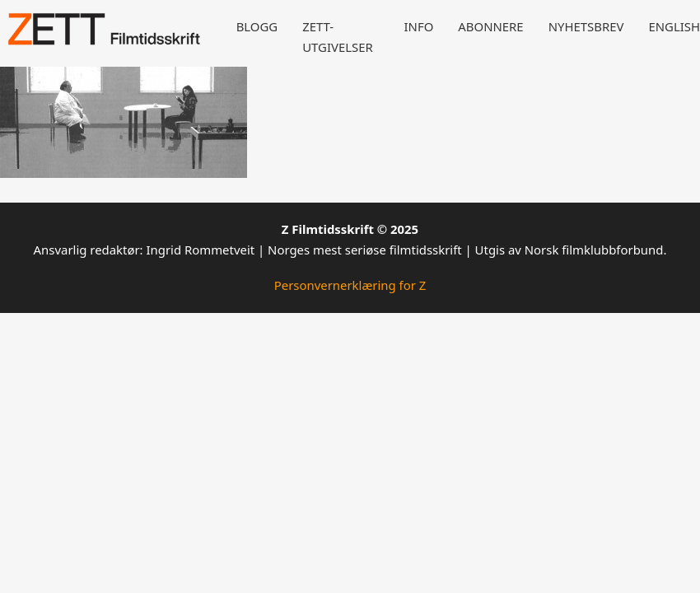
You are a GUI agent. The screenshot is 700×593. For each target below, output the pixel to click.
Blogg (257, 26)
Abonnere (490, 26)
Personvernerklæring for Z (350, 285)
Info (419, 26)
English (674, 26)
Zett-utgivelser (338, 37)
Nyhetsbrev (586, 26)
